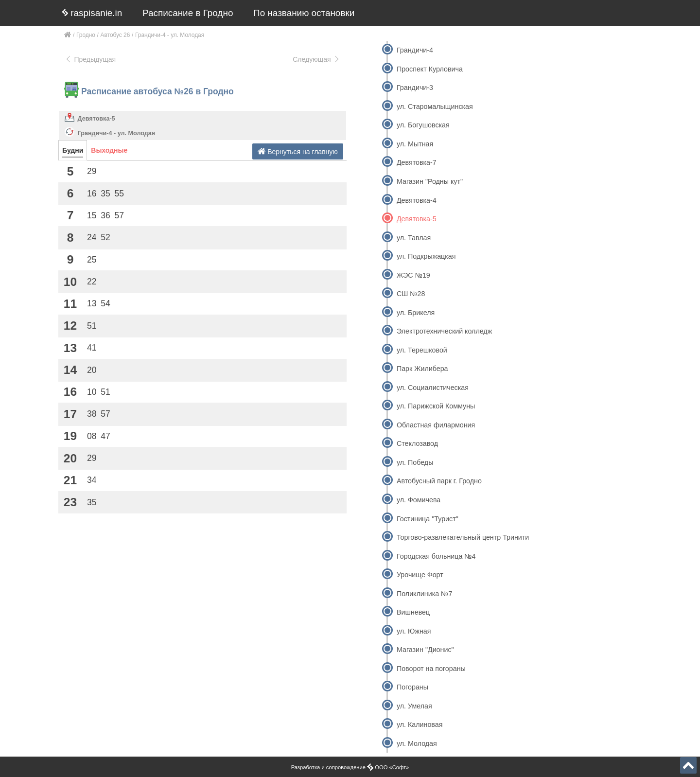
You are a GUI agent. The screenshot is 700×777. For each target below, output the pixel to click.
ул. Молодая (417, 743)
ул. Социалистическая (433, 388)
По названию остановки (304, 13)
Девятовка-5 (96, 119)
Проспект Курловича (430, 69)
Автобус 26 (115, 35)
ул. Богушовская (423, 125)
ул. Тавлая (414, 238)
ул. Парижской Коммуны (436, 406)
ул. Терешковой (422, 350)
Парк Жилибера (422, 369)
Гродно (86, 35)
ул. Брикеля (416, 313)
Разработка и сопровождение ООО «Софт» (350, 767)
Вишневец (413, 612)
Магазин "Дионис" (425, 650)
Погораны (412, 687)
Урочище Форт (420, 575)
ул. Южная (414, 631)
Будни (73, 150)
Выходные (109, 150)
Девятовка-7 (417, 162)
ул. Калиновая (420, 724)
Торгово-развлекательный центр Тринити (463, 537)
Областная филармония (436, 425)
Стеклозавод (417, 443)
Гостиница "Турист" (428, 519)
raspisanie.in (92, 13)
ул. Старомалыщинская (435, 106)
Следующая (316, 59)
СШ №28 (411, 294)
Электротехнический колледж (444, 331)
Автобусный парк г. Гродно (439, 481)
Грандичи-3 (415, 88)
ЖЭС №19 (413, 275)
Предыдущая (90, 59)
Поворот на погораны (431, 669)
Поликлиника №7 (424, 594)
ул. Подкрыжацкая (426, 256)
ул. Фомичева (419, 500)
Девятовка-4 (417, 200)
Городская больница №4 (436, 556)
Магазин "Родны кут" (430, 181)
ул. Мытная (415, 144)
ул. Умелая (414, 706)
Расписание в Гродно (188, 13)
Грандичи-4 (415, 50)
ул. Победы (415, 462)
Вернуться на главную (298, 151)
